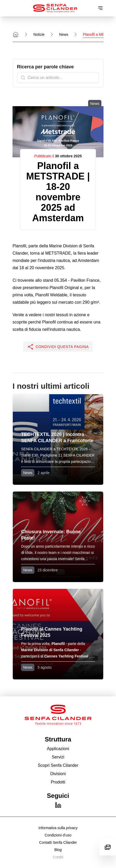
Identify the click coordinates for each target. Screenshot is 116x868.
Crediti (58, 857)
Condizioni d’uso (58, 835)
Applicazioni (58, 749)
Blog (58, 850)
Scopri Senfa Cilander (58, 765)
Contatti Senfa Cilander (58, 842)
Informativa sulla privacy (58, 828)
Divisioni (58, 774)
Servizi (58, 757)
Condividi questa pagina (58, 347)
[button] (58, 347)
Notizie (39, 34)
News (64, 34)
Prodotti (58, 782)
